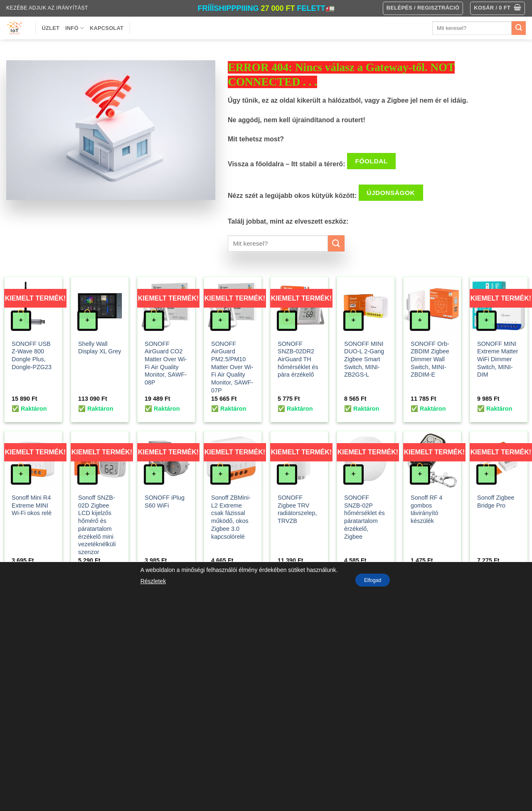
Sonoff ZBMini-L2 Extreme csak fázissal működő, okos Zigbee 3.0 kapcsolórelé (231, 517)
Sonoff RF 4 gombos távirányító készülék (427, 509)
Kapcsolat (107, 28)
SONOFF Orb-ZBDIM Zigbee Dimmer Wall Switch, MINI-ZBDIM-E (430, 359)
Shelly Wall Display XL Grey (100, 348)
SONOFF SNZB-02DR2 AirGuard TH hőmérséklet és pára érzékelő (298, 359)
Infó (75, 28)
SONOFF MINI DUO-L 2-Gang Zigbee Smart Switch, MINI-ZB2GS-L (364, 359)
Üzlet (51, 28)
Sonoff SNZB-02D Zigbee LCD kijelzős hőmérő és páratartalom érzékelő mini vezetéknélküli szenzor (97, 525)
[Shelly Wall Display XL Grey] (100, 306)
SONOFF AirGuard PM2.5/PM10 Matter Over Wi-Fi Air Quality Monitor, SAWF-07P (232, 367)
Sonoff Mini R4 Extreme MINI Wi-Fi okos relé (32, 505)
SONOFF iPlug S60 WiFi (165, 502)
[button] (498, 8)
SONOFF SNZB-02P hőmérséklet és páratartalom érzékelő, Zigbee (365, 517)
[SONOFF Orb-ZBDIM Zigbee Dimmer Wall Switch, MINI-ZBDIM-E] (432, 306)
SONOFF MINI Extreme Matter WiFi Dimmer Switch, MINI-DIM (498, 359)
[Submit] (519, 28)
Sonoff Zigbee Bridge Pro (496, 502)
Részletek (148, 581)
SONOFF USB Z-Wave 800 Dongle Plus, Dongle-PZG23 (32, 355)
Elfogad (373, 580)
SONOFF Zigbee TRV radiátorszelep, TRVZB (297, 509)
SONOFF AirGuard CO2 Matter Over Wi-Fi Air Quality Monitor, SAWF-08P (166, 363)
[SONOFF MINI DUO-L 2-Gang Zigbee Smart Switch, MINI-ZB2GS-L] (366, 306)
